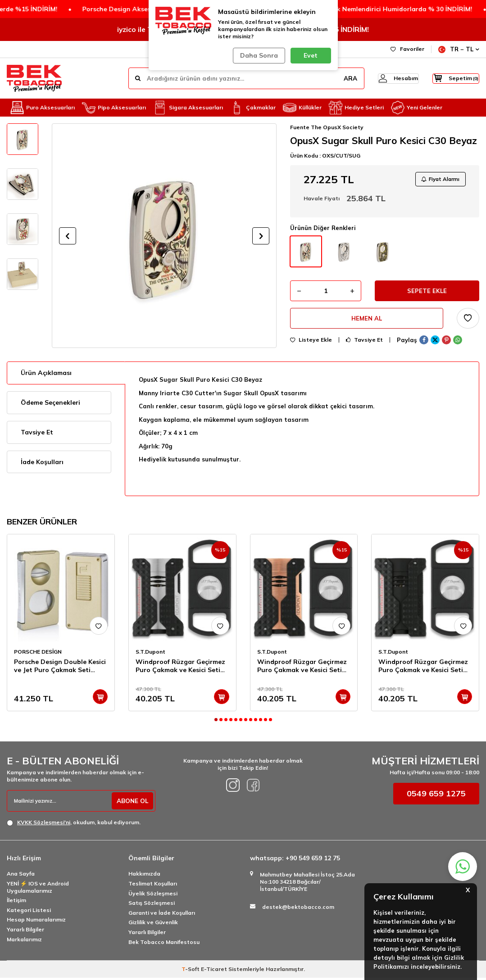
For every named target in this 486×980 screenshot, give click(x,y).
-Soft (191, 971)
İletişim (16, 902)
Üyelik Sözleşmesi (153, 895)
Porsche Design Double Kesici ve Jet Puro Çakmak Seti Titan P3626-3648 (60, 668)
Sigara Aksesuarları (188, 108)
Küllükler (302, 108)
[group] (164, 236)
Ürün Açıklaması (46, 375)
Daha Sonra (258, 55)
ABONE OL (131, 803)
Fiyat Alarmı (438, 180)
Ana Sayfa (21, 876)
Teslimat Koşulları (153, 885)
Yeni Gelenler (417, 108)
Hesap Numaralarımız (36, 922)
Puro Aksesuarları (43, 108)
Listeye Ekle (311, 346)
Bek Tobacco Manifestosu (164, 944)
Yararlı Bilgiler (25, 931)
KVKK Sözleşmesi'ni (44, 824)
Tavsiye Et (364, 346)
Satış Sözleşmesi (152, 905)
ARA (334, 78)
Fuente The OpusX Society (327, 127)
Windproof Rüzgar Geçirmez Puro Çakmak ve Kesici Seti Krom (180, 668)
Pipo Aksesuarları (114, 108)
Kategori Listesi (29, 912)
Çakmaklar (253, 108)
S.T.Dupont (150, 653)
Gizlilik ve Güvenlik (153, 924)
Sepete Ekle (427, 294)
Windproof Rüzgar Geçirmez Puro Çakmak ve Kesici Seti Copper (302, 668)
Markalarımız (24, 941)
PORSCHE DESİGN (38, 653)
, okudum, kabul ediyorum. (74, 825)
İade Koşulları (42, 464)
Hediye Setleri (356, 108)
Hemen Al (367, 323)
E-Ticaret (214, 971)
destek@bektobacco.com (298, 909)
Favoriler (407, 49)
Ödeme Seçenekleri (50, 404)
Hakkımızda (144, 876)
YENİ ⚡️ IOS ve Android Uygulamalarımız (38, 889)
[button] (68, 236)
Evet (311, 55)
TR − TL (459, 49)
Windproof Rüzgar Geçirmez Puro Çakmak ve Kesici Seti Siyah (423, 668)
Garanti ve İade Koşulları (162, 915)
